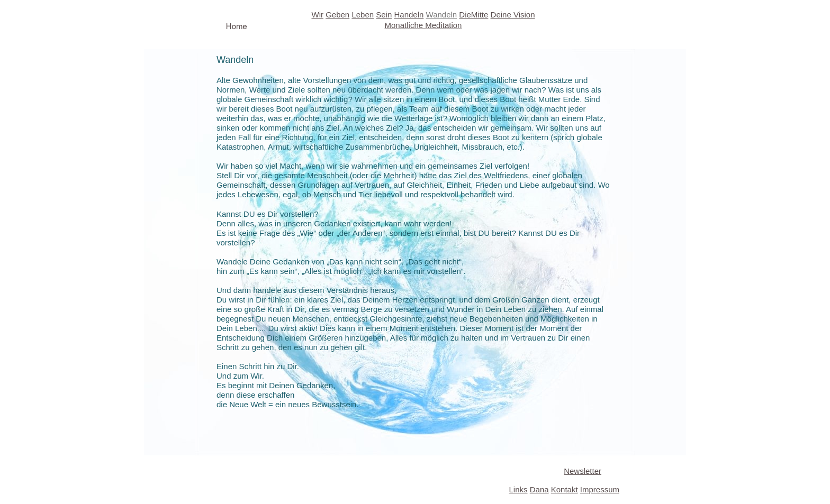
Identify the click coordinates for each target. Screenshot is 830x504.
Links (518, 489)
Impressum (600, 489)
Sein (384, 15)
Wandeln (442, 15)
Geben (337, 15)
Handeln (409, 15)
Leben (363, 15)
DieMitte (473, 15)
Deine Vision (513, 15)
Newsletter (583, 471)
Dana (539, 489)
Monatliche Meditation (423, 25)
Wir (317, 15)
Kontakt (565, 489)
